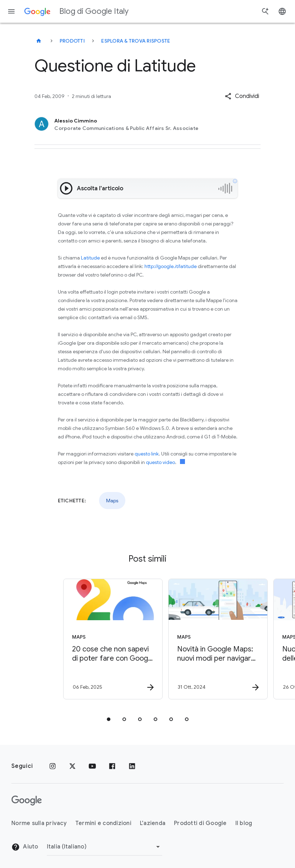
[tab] (109, 719)
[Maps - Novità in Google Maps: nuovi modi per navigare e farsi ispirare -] (200, 639)
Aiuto (25, 847)
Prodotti (72, 41)
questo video (160, 462)
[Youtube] (92, 766)
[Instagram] (53, 766)
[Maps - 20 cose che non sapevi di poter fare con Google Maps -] (94, 639)
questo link (147, 454)
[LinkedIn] (132, 766)
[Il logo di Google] (27, 801)
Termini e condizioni (103, 823)
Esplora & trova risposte (136, 41)
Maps (112, 501)
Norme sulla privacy (39, 823)
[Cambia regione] (105, 847)
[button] (242, 96)
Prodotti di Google (200, 823)
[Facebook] (112, 766)
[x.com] (72, 766)
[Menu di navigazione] (11, 11)
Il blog (244, 823)
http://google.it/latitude (171, 266)
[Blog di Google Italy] (39, 41)
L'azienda (153, 823)
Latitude (90, 258)
